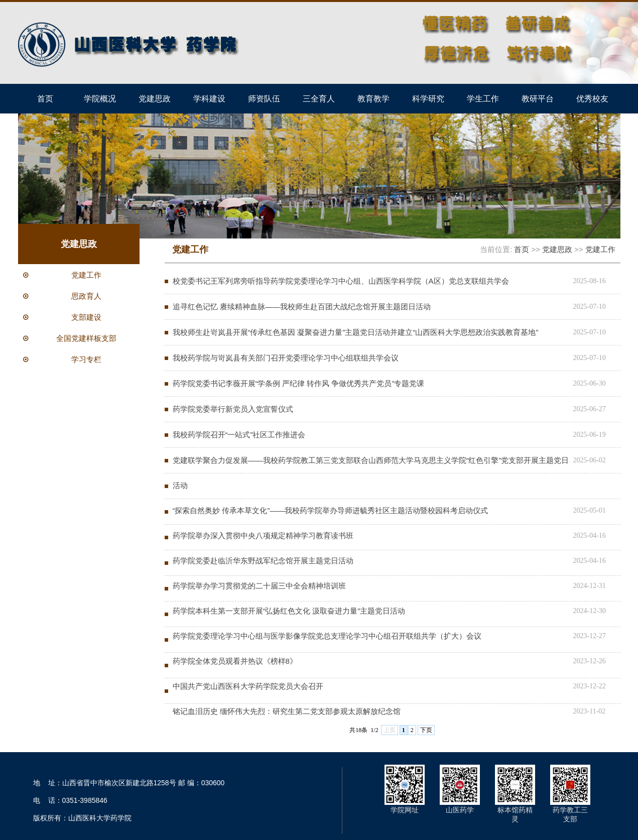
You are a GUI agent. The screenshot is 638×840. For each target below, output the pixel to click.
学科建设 (209, 98)
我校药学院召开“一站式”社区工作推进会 (239, 435)
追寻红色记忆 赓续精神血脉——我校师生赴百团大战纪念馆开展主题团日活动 (302, 307)
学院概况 (100, 98)
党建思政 (155, 98)
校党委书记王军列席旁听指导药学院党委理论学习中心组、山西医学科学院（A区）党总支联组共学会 (341, 281)
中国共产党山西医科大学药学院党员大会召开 (248, 686)
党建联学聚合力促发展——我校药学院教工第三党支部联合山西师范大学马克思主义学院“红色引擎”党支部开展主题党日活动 (371, 473)
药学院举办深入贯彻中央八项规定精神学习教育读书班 (263, 535)
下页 (426, 730)
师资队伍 (264, 98)
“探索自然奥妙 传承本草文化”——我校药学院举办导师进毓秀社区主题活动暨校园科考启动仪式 (331, 510)
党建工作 (600, 249)
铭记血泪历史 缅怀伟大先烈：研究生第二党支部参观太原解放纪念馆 (287, 711)
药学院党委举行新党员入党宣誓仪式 (233, 409)
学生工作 (483, 98)
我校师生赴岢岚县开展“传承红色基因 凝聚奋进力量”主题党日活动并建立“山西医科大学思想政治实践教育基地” (356, 332)
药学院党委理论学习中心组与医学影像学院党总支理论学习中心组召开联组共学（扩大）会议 (327, 636)
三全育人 (319, 98)
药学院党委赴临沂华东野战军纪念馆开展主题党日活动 (263, 561)
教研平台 (538, 98)
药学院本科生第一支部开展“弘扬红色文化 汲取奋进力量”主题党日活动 (289, 611)
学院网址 (405, 810)
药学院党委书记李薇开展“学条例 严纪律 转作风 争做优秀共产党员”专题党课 (299, 383)
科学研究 (428, 98)
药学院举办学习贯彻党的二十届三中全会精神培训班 (259, 586)
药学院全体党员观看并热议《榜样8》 (235, 661)
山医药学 (460, 810)
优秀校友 (592, 98)
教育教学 (373, 98)
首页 (45, 98)
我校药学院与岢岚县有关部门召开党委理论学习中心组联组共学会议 (286, 358)
